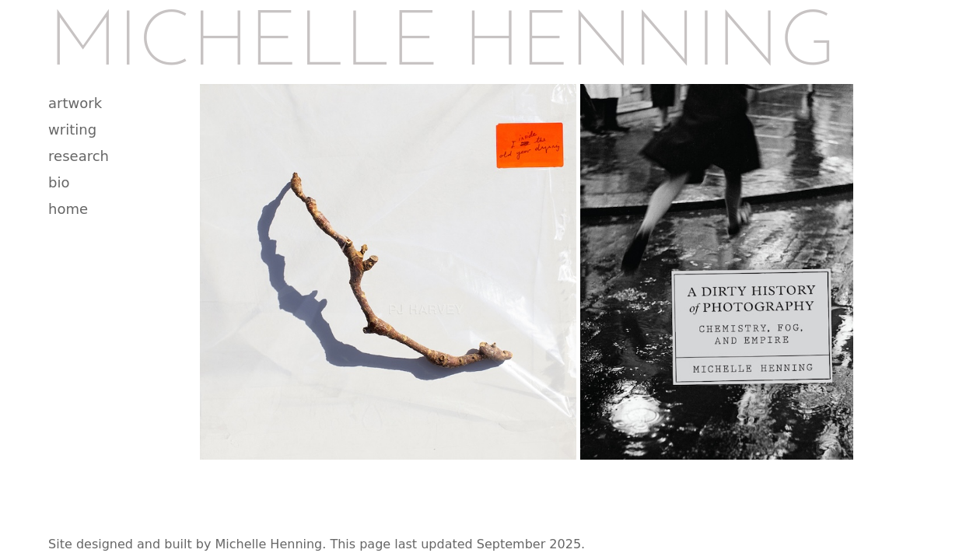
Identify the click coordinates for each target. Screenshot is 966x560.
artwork (75, 103)
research (79, 156)
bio (59, 182)
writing (72, 129)
